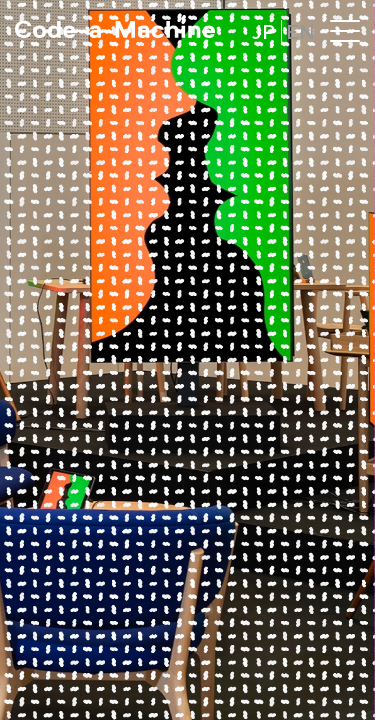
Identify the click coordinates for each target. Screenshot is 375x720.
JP (264, 34)
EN (300, 34)
